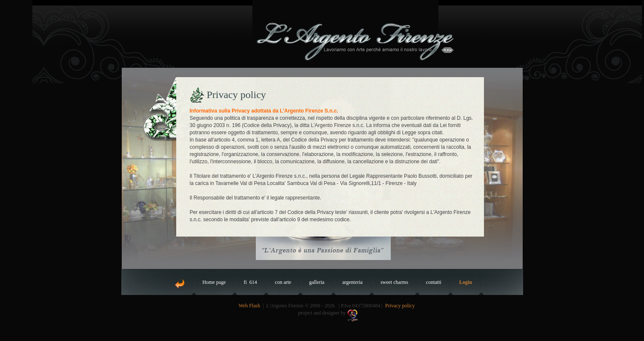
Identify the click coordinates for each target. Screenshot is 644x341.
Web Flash (250, 306)
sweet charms (394, 282)
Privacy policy (400, 306)
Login (466, 282)
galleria (317, 282)
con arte (283, 282)
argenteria (352, 282)
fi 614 (250, 282)
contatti (434, 282)
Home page (214, 282)
